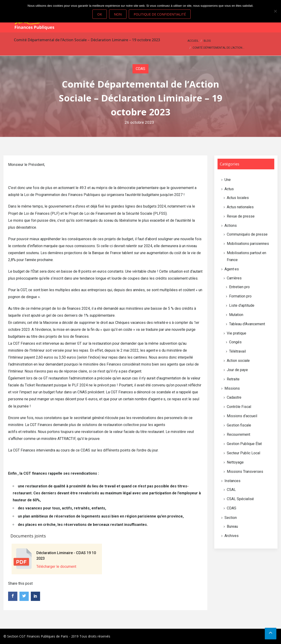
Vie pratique (237, 333)
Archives (232, 536)
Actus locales (238, 198)
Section (231, 518)
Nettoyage (235, 462)
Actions (231, 226)
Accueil (193, 41)
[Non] (275, 11)
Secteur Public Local (243, 453)
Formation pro (240, 296)
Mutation (236, 315)
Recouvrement (238, 434)
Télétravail (237, 351)
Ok (100, 14)
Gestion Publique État (244, 444)
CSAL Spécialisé (240, 499)
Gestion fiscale (239, 425)
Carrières (234, 278)
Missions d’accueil (242, 416)
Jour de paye (237, 370)
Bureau (232, 526)
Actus (229, 189)
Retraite (233, 379)
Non (118, 14)
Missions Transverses (245, 472)
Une (228, 180)
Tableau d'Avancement (247, 324)
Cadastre (234, 397)
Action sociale (238, 361)
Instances (232, 481)
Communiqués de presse (247, 234)
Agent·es (232, 269)
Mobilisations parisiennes (248, 244)
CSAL (231, 490)
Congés (235, 342)
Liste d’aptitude (242, 305)
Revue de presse (241, 216)
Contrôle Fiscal (239, 407)
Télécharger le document (56, 567)
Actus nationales (240, 207)
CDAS (140, 69)
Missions (232, 388)
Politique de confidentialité (160, 14)
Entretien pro (239, 287)
